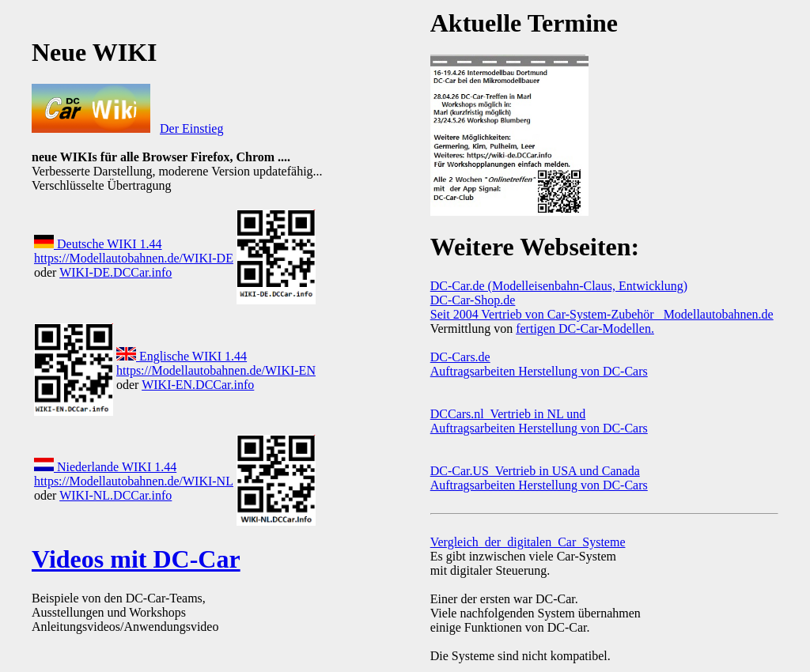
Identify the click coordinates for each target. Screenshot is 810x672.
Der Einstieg (191, 128)
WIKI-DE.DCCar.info (115, 272)
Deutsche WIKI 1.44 (98, 244)
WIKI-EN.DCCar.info (198, 385)
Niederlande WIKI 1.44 (105, 467)
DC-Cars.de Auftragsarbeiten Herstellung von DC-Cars (539, 364)
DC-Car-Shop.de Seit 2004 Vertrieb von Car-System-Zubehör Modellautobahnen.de (602, 307)
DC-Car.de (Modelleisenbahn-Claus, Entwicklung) (559, 286)
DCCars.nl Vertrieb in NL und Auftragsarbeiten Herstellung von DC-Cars (539, 421)
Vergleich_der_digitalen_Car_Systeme (528, 542)
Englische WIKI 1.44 (182, 356)
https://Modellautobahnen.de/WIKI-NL (134, 481)
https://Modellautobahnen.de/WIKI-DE (134, 258)
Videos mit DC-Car (136, 559)
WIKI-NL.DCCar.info (115, 495)
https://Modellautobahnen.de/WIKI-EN (216, 370)
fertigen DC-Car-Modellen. (585, 328)
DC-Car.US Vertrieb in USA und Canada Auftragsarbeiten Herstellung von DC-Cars (539, 478)
